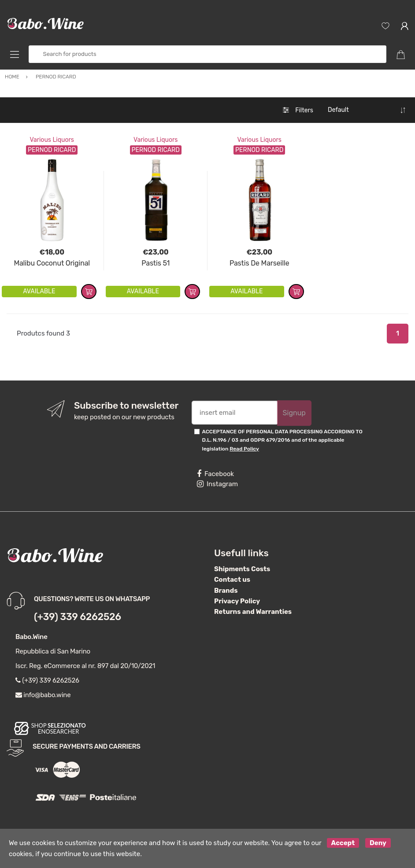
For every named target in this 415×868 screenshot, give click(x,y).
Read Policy (244, 449)
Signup (294, 413)
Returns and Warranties (253, 612)
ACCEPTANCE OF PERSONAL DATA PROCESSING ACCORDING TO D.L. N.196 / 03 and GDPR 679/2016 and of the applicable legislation (282, 440)
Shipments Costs (242, 569)
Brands (226, 591)
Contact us (232, 580)
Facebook (215, 474)
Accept (343, 843)
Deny (378, 843)
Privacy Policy (237, 601)
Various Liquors (52, 140)
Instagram (217, 484)
